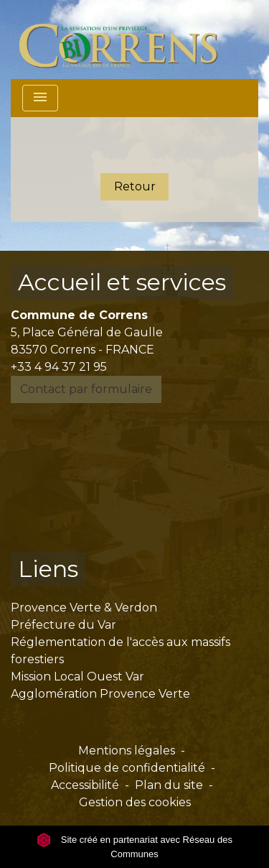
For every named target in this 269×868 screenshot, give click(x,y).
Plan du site (169, 785)
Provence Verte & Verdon (84, 608)
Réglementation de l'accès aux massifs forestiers (121, 651)
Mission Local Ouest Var (77, 677)
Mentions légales (127, 751)
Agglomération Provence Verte (100, 694)
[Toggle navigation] (40, 98)
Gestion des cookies (135, 802)
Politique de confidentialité (127, 768)
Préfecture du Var (63, 625)
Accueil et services (122, 282)
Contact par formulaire (86, 389)
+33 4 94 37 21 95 (59, 367)
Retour (135, 186)
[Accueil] (127, 40)
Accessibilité (85, 785)
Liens (48, 569)
